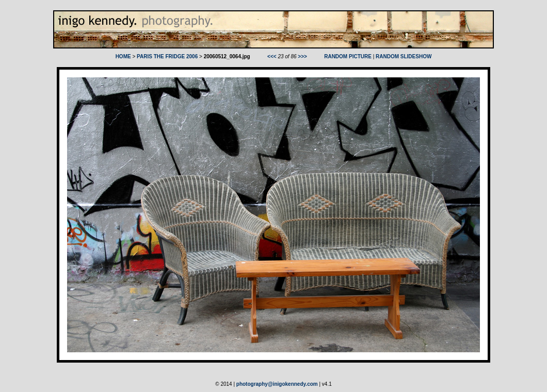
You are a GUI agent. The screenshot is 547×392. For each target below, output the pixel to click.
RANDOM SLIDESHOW (404, 56)
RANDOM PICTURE (348, 56)
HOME (123, 56)
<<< (272, 56)
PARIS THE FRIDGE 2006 (167, 56)
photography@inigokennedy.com (277, 384)
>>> (302, 56)
